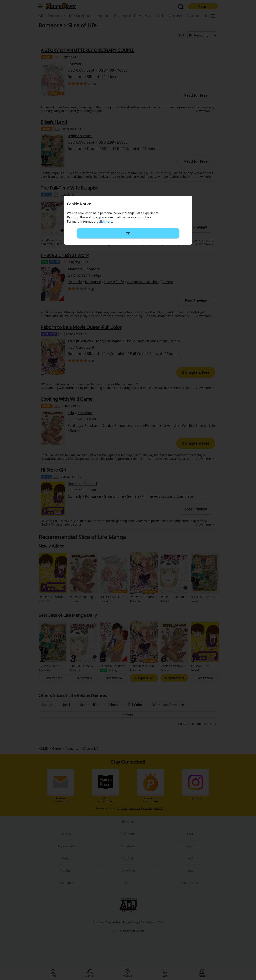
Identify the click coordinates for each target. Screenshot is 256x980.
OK (128, 233)
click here (106, 221)
